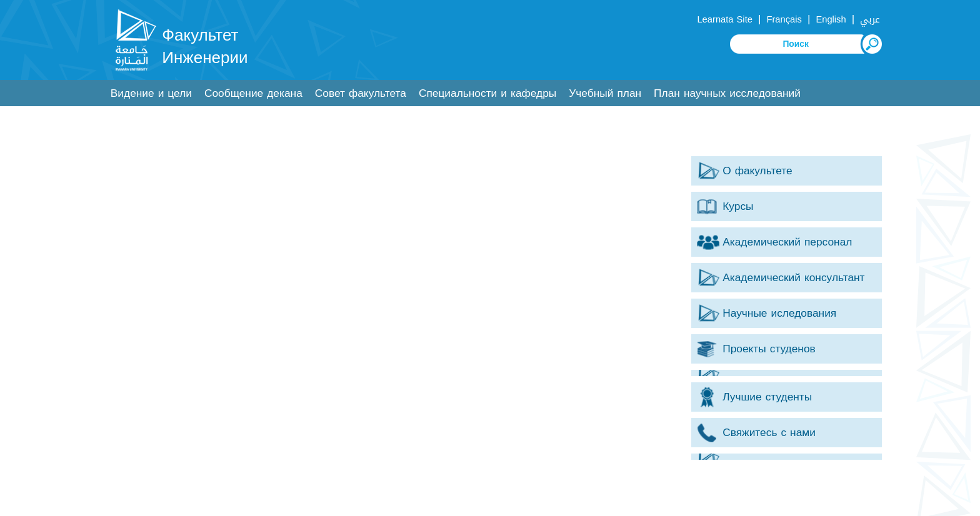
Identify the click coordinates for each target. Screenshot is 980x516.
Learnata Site (724, 19)
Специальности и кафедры (487, 93)
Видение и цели (151, 93)
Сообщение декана (253, 93)
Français (784, 19)
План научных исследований (727, 93)
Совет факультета (361, 93)
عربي (870, 19)
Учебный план (605, 93)
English (831, 19)
